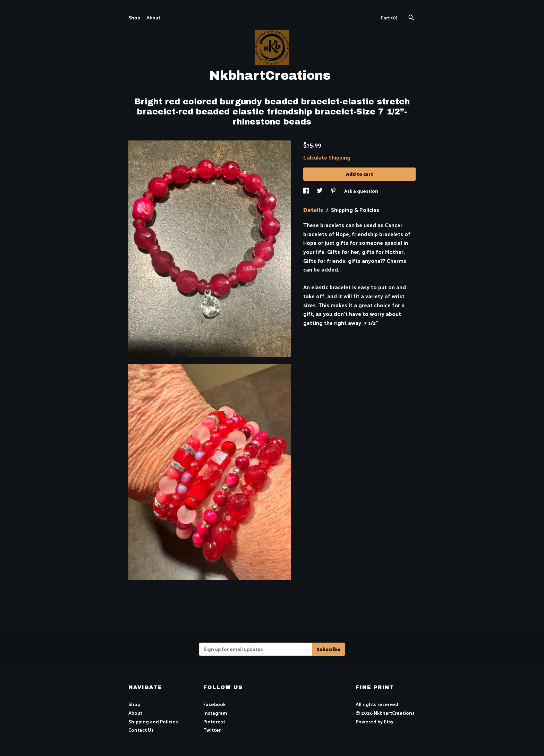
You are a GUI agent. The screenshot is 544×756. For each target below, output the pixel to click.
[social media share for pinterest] (334, 191)
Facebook (214, 704)
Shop (134, 18)
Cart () (389, 18)
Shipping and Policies (153, 721)
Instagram (215, 713)
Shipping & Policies (355, 210)
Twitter (212, 730)
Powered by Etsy (375, 721)
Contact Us (141, 730)
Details (314, 210)
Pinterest (214, 721)
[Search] (411, 18)
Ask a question (361, 191)
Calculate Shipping (327, 157)
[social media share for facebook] (307, 191)
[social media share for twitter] (320, 191)
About (153, 18)
